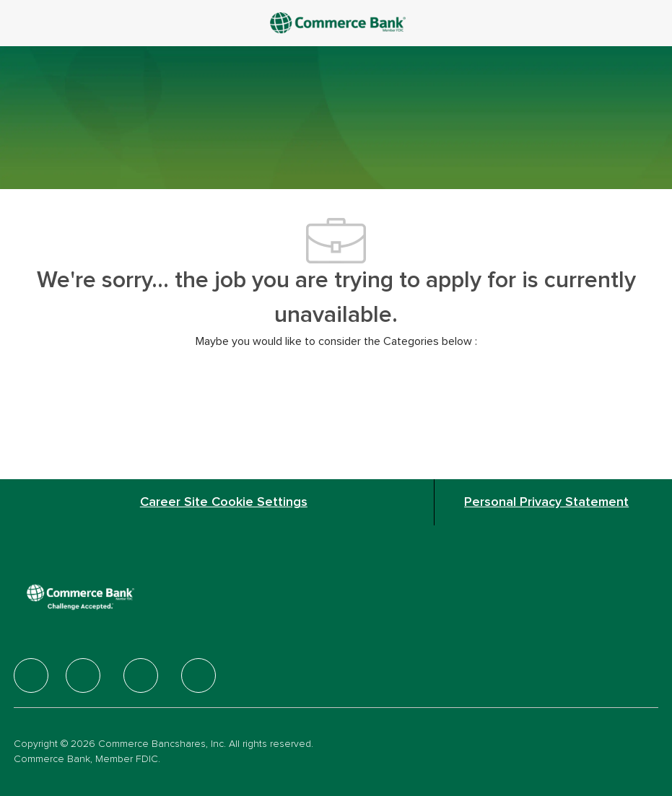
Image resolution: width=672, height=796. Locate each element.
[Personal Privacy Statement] (546, 502)
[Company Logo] (339, 22)
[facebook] (31, 675)
